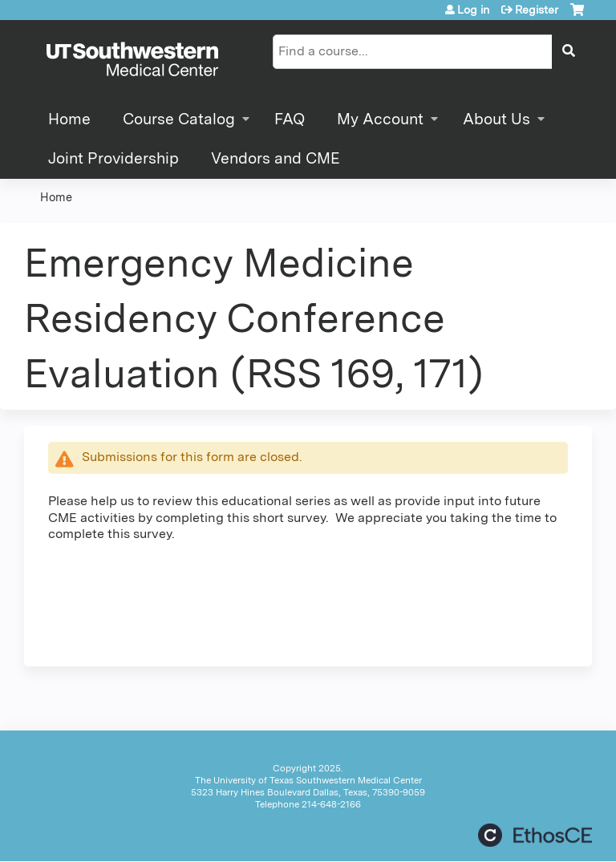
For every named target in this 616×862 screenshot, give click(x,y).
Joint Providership (113, 158)
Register (537, 10)
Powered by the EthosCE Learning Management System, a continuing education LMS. (535, 835)
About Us (496, 119)
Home (69, 119)
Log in (473, 10)
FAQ (290, 119)
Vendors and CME (276, 158)
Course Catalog (179, 119)
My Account (380, 119)
